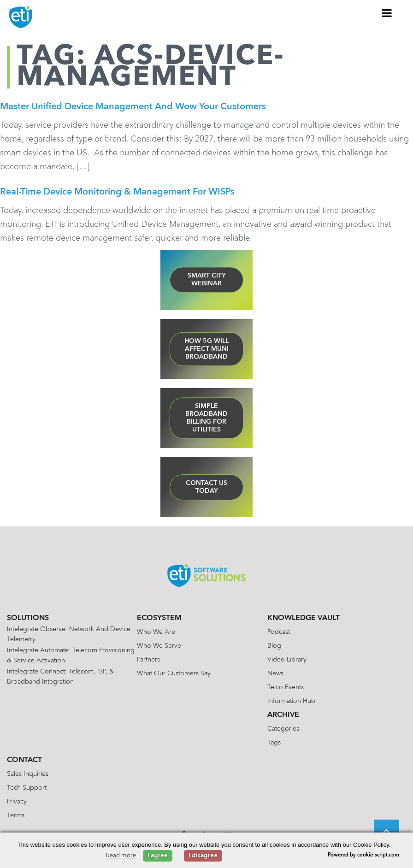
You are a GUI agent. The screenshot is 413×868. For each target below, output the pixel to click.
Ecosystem (159, 618)
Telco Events (286, 687)
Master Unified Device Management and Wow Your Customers (133, 107)
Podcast (279, 632)
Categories (283, 729)
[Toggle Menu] (387, 13)
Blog (274, 646)
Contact (24, 760)
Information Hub (291, 701)
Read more (121, 856)
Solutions (28, 618)
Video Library (287, 660)
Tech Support (27, 788)
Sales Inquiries (28, 774)
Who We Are (156, 632)
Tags (274, 743)
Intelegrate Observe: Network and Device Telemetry (69, 634)
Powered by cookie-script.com (363, 855)
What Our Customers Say (174, 673)
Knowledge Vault (304, 618)
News (275, 673)
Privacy (17, 802)
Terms (16, 815)
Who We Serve (159, 646)
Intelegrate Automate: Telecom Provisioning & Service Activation (71, 655)
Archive (283, 715)
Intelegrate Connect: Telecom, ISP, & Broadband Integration (60, 677)
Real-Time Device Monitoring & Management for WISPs (117, 192)
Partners (148, 660)
